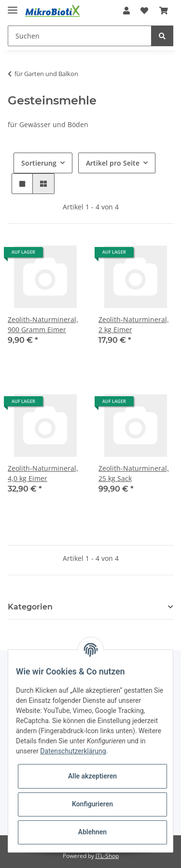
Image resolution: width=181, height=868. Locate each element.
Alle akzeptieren (92, 776)
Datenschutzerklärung (73, 751)
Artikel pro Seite (113, 163)
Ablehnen (92, 832)
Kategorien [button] (30, 607)
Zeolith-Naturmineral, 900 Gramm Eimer (43, 324)
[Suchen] (80, 36)
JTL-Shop (107, 856)
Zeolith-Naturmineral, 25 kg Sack (134, 473)
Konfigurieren (92, 804)
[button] (126, 11)
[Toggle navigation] (13, 6)
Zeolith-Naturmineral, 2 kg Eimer (134, 324)
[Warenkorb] (164, 11)
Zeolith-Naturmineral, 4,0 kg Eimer (43, 473)
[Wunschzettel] (144, 11)
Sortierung (39, 163)
